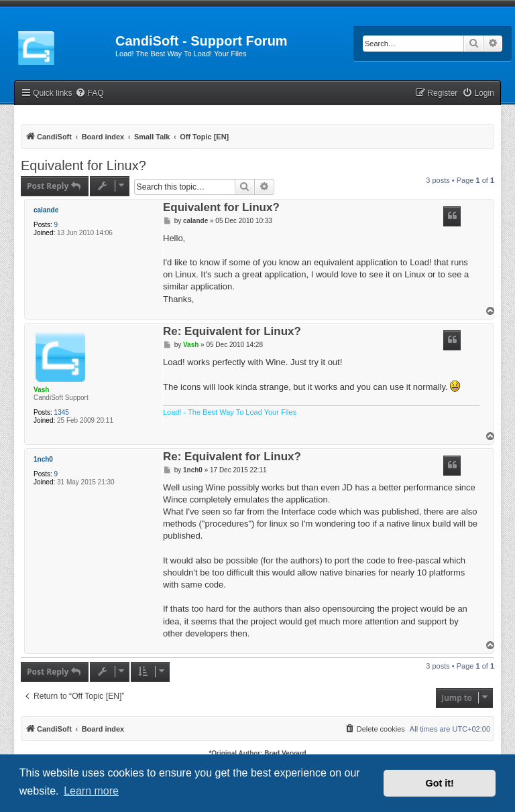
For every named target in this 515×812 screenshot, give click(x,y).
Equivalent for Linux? (83, 165)
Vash (41, 390)
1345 (62, 412)
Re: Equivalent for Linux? (232, 332)
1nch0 (43, 459)
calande (46, 210)
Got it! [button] (440, 783)
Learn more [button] (91, 791)
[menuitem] (89, 93)
